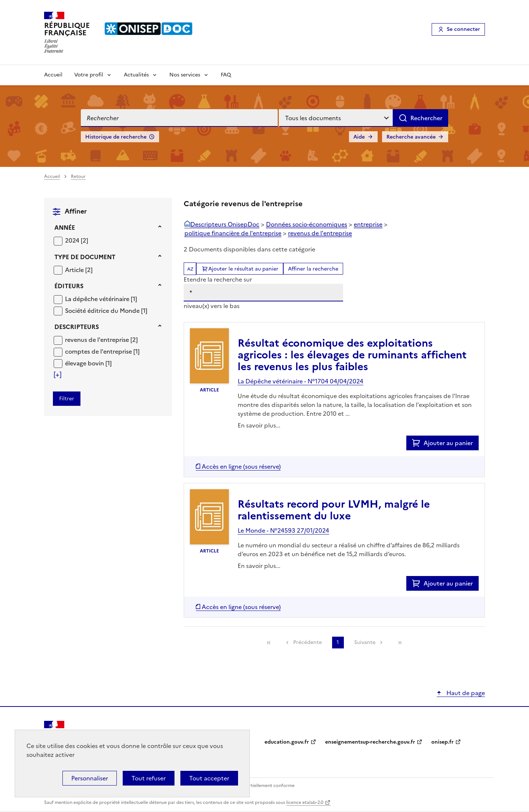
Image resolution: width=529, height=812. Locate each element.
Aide (359, 137)
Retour (78, 176)
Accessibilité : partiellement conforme (254, 786)
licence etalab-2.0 (305, 802)
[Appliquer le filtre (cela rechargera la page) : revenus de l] (101, 339)
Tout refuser (149, 778)
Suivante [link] (365, 642)
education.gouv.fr (287, 742)
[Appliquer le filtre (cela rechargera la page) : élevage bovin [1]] (88, 363)
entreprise (368, 224)
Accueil (53, 75)
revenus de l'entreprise (98, 340)
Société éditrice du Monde (103, 311)
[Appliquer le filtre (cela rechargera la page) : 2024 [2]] (77, 240)
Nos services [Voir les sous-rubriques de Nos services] (185, 75)
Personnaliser (90, 778)
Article (75, 270)
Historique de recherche (116, 137)
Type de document (85, 257)
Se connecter (463, 29)
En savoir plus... (259, 425)
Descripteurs (77, 327)
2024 (73, 240)
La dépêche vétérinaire (98, 299)
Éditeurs (69, 286)
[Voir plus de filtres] (57, 375)
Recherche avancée (411, 137)
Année (65, 228)
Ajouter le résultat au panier (243, 269)
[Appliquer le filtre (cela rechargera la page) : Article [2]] (79, 270)
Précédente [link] (307, 642)
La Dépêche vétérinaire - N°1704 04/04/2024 (301, 381)
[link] (269, 643)
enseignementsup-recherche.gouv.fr (370, 742)
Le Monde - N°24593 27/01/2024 (283, 530)
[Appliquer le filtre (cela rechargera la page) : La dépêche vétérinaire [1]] (101, 299)
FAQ (226, 75)
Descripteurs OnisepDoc (225, 224)
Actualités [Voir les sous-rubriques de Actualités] (136, 75)
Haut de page (465, 693)
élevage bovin (85, 363)
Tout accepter (209, 778)
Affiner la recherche (313, 269)
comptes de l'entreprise (99, 351)
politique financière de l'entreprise (233, 233)
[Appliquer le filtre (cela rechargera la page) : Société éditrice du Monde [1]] (106, 310)
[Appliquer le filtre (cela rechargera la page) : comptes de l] (102, 351)
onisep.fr (442, 742)
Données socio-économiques (307, 224)
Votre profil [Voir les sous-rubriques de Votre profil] (89, 75)
